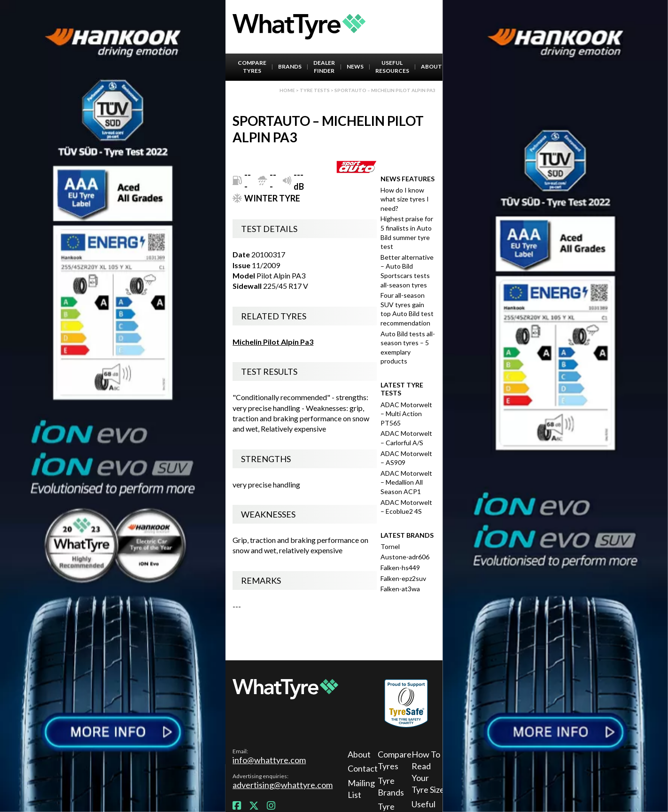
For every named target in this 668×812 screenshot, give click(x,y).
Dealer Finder (324, 67)
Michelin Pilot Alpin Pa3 (273, 342)
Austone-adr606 (405, 557)
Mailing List (361, 789)
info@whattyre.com (269, 760)
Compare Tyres (252, 67)
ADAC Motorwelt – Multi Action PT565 (406, 414)
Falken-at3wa (400, 589)
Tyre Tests (315, 90)
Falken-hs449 (400, 568)
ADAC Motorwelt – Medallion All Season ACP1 (406, 482)
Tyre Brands (391, 786)
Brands (290, 66)
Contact (361, 768)
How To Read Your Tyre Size (428, 772)
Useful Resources (392, 67)
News (355, 66)
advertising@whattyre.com (283, 785)
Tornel (390, 546)
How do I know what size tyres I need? (405, 199)
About (431, 66)
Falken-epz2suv (403, 578)
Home (287, 90)
